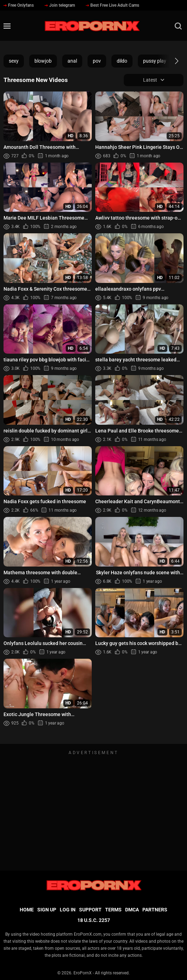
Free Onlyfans (19, 5)
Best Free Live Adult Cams (112, 5)
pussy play (155, 61)
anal (72, 61)
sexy (14, 61)
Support (90, 910)
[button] (170, 61)
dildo (122, 61)
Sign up (47, 910)
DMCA (132, 910)
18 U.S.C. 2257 (94, 920)
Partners (155, 910)
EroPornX (83, 973)
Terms (113, 910)
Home (27, 910)
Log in (68, 910)
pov (97, 61)
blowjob (43, 61)
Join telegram (60, 5)
